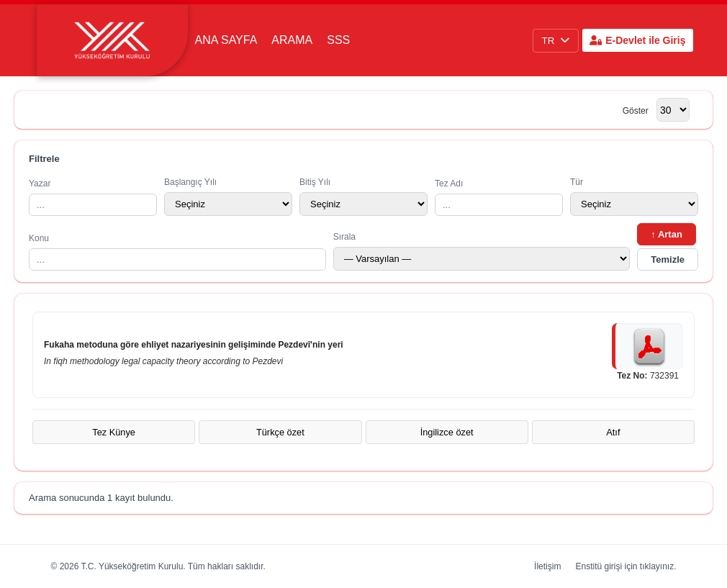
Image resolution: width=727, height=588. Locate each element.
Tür (634, 196)
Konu (177, 252)
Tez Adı (499, 197)
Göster (636, 111)
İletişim (547, 566)
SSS (338, 40)
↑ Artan (667, 234)
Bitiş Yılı (363, 196)
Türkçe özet (280, 432)
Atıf (613, 432)
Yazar (93, 197)
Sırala (482, 251)
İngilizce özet (447, 432)
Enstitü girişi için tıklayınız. (626, 566)
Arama (292, 40)
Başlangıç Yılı (228, 196)
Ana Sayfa (226, 40)
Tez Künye (114, 432)
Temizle (668, 259)
